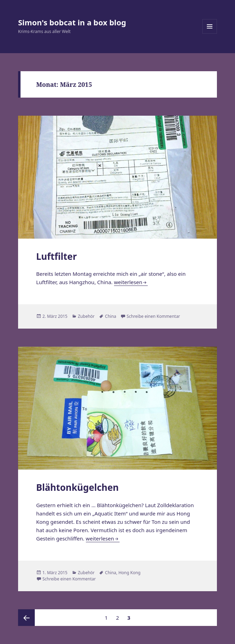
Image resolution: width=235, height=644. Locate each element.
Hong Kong (130, 573)
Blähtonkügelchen (77, 487)
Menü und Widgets (210, 34)
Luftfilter (56, 256)
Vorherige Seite (26, 618)
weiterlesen (128, 282)
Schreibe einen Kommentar (153, 316)
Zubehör (86, 316)
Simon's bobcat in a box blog (72, 22)
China (111, 316)
